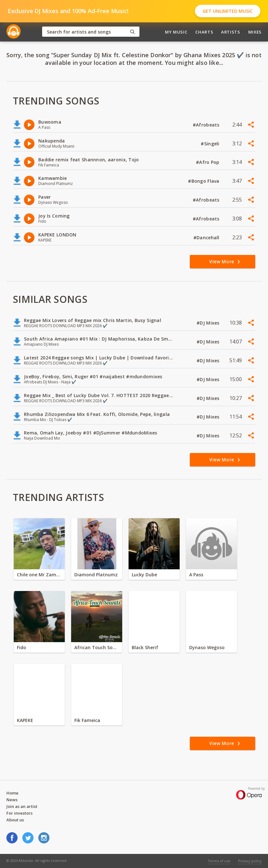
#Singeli (211, 144)
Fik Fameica (87, 720)
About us (15, 820)
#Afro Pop (208, 162)
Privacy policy (250, 861)
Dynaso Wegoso (207, 647)
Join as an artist (22, 806)
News (12, 800)
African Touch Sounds (97, 647)
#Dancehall (207, 238)
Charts (204, 32)
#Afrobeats (207, 125)
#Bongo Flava (204, 181)
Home (12, 793)
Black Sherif (145, 647)
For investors (19, 813)
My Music (176, 32)
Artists (231, 32)
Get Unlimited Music (228, 11)
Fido (22, 647)
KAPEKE (25, 720)
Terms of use (219, 861)
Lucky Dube (144, 575)
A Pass (196, 575)
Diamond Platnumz (96, 575)
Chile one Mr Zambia (39, 575)
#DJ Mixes (209, 323)
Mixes (255, 32)
